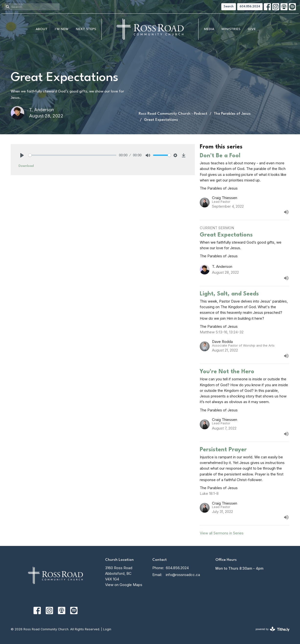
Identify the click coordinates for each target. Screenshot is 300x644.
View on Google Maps (124, 585)
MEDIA (209, 29)
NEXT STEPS (86, 29)
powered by (272, 629)
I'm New (62, 29)
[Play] (22, 155)
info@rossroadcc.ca (183, 575)
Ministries (231, 29)
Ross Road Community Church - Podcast (173, 114)
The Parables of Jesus (232, 114)
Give (252, 29)
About (42, 29)
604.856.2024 (250, 7)
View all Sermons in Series (222, 533)
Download (26, 166)
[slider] (72, 155)
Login (107, 629)
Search (229, 7)
